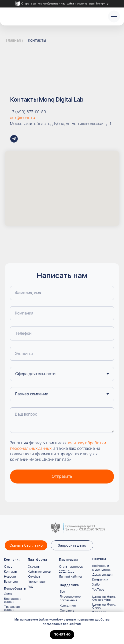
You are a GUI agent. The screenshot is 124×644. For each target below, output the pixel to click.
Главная (13, 40)
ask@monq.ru (22, 118)
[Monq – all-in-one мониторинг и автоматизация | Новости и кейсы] (14, 139)
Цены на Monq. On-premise (104, 598)
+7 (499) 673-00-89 (28, 112)
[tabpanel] (62, 4)
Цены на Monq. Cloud (104, 606)
